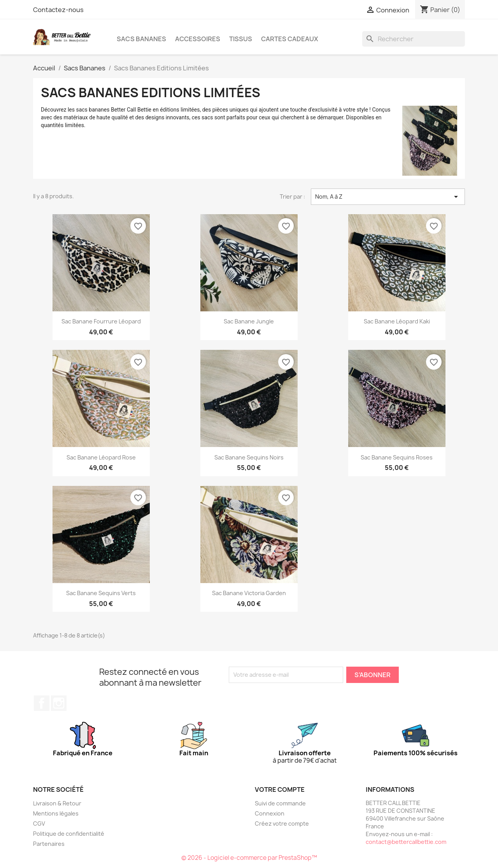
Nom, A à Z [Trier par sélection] (388, 197)
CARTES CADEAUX (290, 39)
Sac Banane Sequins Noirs (249, 457)
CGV (39, 823)
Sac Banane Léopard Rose (101, 457)
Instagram (59, 703)
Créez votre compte (282, 823)
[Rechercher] (414, 39)
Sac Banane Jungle (249, 321)
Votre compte (280, 789)
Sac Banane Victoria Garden (249, 593)
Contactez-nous (58, 10)
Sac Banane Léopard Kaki (397, 321)
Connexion (270, 813)
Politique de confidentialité (69, 834)
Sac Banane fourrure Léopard (101, 321)
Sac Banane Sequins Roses (397, 457)
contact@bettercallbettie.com (406, 842)
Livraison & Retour (57, 803)
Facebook (42, 703)
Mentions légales (56, 813)
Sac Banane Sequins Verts (101, 593)
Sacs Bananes (141, 39)
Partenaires (49, 844)
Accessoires (198, 39)
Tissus (241, 39)
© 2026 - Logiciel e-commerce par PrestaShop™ (249, 858)
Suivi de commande (280, 803)
